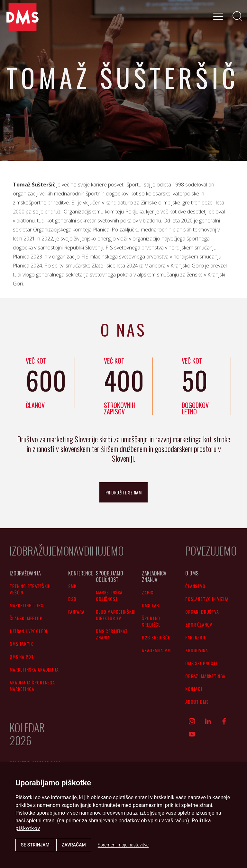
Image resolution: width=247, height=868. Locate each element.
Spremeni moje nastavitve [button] (123, 845)
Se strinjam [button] (35, 845)
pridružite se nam (124, 492)
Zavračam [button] (74, 845)
